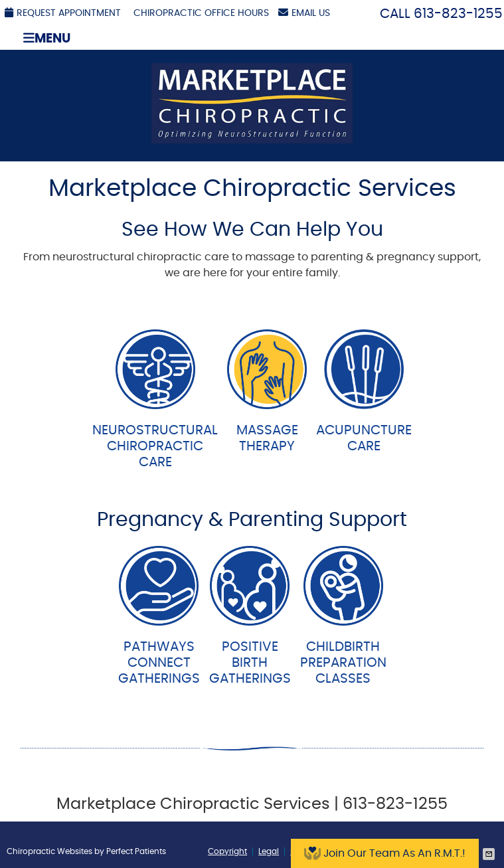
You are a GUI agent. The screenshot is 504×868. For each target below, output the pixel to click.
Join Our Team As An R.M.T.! (385, 853)
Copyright (227, 851)
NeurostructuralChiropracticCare (155, 399)
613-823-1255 (458, 14)
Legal (269, 851)
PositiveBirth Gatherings (250, 616)
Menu (47, 38)
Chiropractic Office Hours (201, 13)
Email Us (304, 13)
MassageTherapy (267, 391)
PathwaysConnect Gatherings (159, 616)
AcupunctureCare (364, 391)
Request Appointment (63, 13)
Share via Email (490, 854)
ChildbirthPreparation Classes (343, 616)
